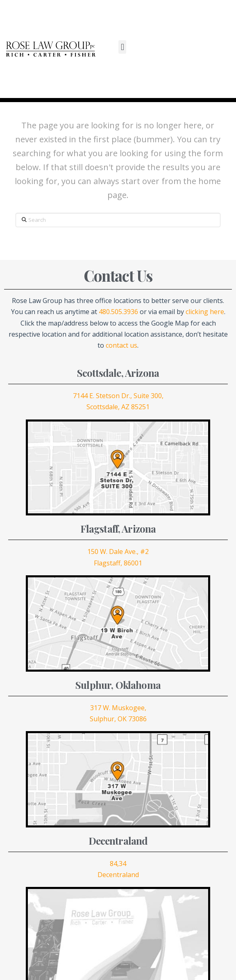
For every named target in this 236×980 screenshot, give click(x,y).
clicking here (205, 312)
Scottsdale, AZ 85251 (118, 407)
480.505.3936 (118, 312)
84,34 (118, 864)
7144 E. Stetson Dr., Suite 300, (118, 396)
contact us (121, 345)
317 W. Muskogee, (118, 708)
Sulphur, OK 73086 (118, 719)
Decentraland (118, 875)
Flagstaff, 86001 (118, 563)
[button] (122, 47)
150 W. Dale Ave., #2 (118, 552)
